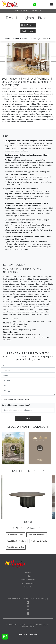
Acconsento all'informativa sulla (16, 399)
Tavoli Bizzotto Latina (15, 535)
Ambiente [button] (15, 39)
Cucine (28, 576)
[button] (2, 59)
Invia (28, 418)
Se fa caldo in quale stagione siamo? (16, 405)
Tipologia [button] (37, 39)
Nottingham (36, 11)
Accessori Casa (28, 583)
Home (17, 11)
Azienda (28, 572)
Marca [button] (8, 39)
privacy (27, 399)
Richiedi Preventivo (28, 25)
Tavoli (28, 11)
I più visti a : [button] (46, 39)
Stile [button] (30, 39)
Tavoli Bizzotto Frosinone (17, 541)
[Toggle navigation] (52, 4)
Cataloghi (28, 587)
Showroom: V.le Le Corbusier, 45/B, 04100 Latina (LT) (28, 599)
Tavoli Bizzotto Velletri (16, 547)
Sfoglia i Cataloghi (28, 31)
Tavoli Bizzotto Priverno (37, 535)
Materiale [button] (24, 39)
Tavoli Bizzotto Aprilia (39, 541)
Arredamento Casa (28, 580)
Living (23, 11)
